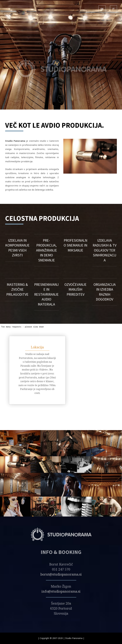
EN (102, 9)
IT (114, 9)
